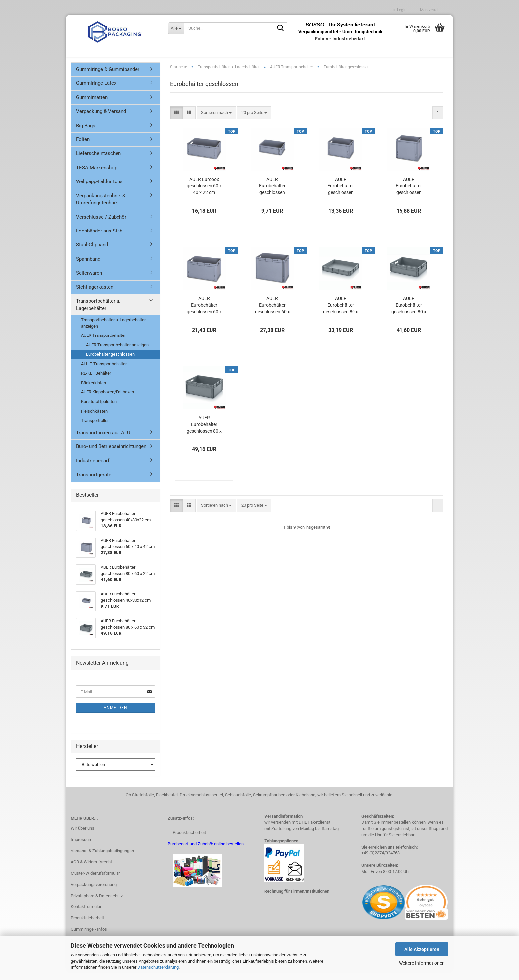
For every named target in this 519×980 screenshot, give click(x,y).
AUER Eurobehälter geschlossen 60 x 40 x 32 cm (204, 313)
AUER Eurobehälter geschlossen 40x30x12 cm (272, 193)
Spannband (88, 266)
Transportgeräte (94, 482)
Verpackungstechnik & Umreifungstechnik (101, 206)
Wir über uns (83, 835)
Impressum (82, 847)
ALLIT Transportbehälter (104, 371)
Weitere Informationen (422, 963)
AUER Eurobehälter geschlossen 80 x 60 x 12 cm (341, 313)
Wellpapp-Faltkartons (99, 189)
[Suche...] (176, 28)
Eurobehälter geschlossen (110, 361)
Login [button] (400, 10)
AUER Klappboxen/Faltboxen (108, 400)
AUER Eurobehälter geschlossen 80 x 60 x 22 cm (409, 313)
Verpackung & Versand (101, 119)
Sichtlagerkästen (95, 294)
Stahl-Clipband (92, 252)
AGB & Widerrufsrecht (91, 869)
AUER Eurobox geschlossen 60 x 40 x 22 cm (204, 193)
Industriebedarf (93, 468)
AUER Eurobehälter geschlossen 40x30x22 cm (341, 193)
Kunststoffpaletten (99, 409)
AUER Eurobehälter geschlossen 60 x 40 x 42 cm (272, 313)
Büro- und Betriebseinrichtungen (111, 454)
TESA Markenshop (97, 175)
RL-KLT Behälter (96, 380)
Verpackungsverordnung (94, 892)
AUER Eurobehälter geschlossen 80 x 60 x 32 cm (204, 432)
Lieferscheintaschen (98, 161)
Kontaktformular (86, 914)
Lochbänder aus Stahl (100, 238)
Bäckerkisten (94, 390)
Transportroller (95, 428)
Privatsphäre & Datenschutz (97, 903)
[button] (177, 120)
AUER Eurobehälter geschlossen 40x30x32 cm (409, 193)
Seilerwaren (89, 280)
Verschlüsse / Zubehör (101, 224)
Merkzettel (427, 10)
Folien (83, 147)
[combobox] (216, 120)
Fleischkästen (94, 418)
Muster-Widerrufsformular (95, 880)
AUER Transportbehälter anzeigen (117, 352)
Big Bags (86, 133)
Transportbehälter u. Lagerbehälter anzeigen (113, 330)
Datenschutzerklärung (158, 967)
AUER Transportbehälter (103, 343)
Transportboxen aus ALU (103, 440)
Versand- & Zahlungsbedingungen (102, 858)
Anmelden (116, 715)
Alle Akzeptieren (422, 949)
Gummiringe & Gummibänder (108, 77)
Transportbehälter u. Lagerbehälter (98, 312)
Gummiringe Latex (96, 90)
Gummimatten (92, 105)
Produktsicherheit (87, 925)
